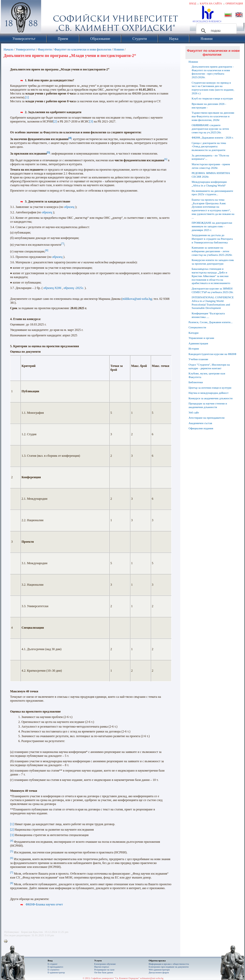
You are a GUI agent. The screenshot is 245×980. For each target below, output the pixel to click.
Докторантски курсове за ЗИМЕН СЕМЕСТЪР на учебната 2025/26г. (212, 290)
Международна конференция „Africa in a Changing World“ (209, 184)
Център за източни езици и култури (210, 388)
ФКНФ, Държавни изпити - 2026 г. (213, 137)
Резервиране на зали (104, 970)
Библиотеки (196, 382)
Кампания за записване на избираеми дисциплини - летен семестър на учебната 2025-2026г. (212, 251)
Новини (119, 49)
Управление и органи (201, 338)
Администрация (198, 343)
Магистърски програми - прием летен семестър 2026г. (211, 166)
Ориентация (234, 3)
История (194, 349)
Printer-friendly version (7, 941)
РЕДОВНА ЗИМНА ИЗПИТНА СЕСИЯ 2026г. (211, 175)
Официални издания (201, 428)
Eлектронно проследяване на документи (169, 967)
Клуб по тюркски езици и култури (212, 98)
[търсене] (216, 31)
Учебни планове (198, 359)
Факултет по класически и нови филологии (83, 49)
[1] (27, 97)
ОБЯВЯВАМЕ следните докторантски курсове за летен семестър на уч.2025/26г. (210, 129)
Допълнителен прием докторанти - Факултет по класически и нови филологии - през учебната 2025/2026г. (213, 72)
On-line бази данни (104, 972)
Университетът (25, 49)
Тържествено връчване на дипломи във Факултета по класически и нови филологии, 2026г (213, 116)
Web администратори (159, 970)
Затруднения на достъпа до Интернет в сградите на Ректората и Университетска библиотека (212, 239)
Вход (193, 3)
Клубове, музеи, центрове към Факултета (207, 375)
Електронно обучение (105, 964)
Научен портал (102, 967)
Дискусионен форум (159, 972)
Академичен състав (200, 423)
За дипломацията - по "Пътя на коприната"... (210, 157)
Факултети (45, 49)
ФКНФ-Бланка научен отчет (44, 904)
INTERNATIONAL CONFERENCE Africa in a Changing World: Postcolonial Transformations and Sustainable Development (213, 303)
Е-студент (53, 964)
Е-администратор (56, 972)
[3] (91, 121)
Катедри (193, 333)
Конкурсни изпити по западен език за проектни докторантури (213, 262)
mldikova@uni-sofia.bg (137, 299)
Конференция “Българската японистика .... (208, 315)
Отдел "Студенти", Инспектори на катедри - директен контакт (209, 366)
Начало (8, 49)
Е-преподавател (55, 967)
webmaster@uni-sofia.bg (152, 978)
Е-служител (53, 970)
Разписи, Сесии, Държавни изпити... (211, 322)
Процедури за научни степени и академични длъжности (208, 405)
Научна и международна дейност (208, 393)
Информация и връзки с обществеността (169, 964)
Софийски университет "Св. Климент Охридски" (50, 18)
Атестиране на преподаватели (207, 418)
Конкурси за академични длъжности (211, 398)
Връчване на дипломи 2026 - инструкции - (209, 106)
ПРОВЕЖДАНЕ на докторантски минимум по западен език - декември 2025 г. (212, 226)
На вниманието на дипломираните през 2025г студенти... (212, 193)
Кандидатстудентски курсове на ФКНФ (212, 354)
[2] (55, 121)
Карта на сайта (211, 3)
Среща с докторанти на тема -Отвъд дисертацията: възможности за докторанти (209, 147)
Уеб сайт (194, 412)
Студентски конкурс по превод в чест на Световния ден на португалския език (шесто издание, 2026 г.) (213, 88)
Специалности (197, 327)
